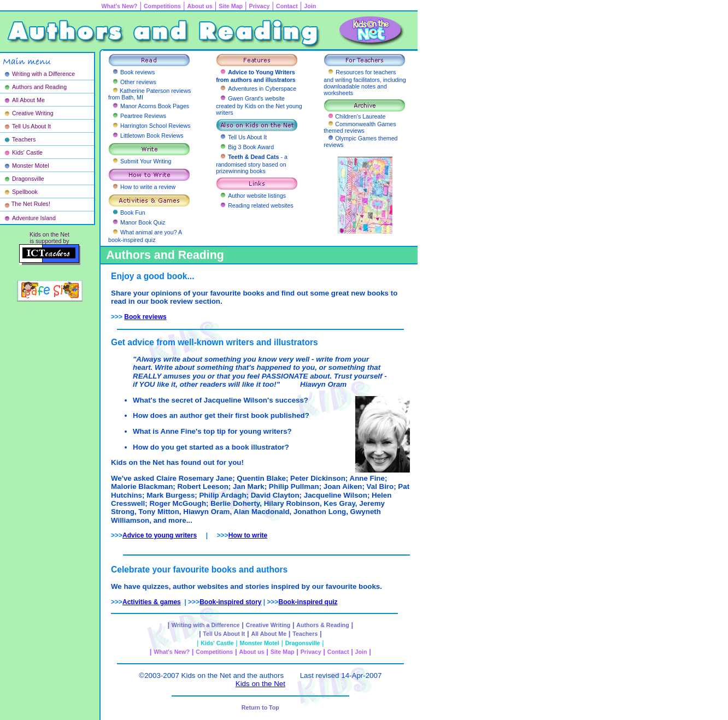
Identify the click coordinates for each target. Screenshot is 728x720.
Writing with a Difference (43, 74)
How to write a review (148, 187)
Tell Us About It (31, 126)
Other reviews (138, 82)
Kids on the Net (260, 684)
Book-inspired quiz (308, 602)
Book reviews (137, 72)
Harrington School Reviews (155, 126)
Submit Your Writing (146, 161)
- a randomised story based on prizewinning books (252, 164)
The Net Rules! (31, 204)
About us (200, 6)
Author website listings (257, 196)
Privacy (260, 6)
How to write (248, 535)
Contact (287, 6)
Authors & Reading (323, 625)
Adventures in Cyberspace (262, 88)
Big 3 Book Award (251, 147)
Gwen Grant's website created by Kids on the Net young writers (259, 105)
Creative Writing (33, 113)
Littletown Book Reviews (152, 135)
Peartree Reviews (143, 116)
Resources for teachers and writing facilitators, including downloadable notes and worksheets (365, 82)
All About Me (28, 100)
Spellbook (25, 192)
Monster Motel (31, 166)
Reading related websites (261, 205)
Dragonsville (28, 179)
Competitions (162, 6)
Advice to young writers (160, 535)
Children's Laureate (360, 116)
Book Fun (133, 213)
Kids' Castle (27, 152)
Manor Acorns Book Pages (155, 106)
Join (310, 6)
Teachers (24, 139)
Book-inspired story (230, 602)
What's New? (172, 652)
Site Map (231, 6)
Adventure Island (34, 218)
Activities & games (152, 602)
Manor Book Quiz (143, 222)
